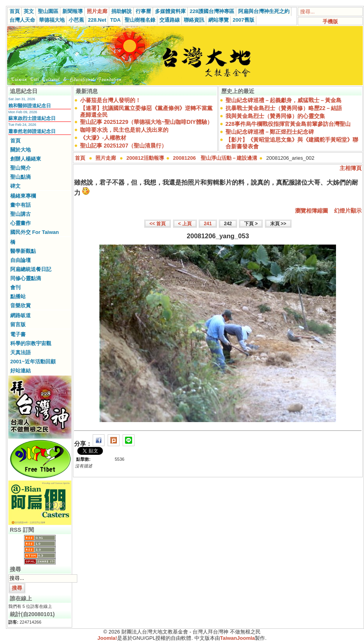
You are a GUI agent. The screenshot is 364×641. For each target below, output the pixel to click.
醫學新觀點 (23, 251)
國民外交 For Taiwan (35, 232)
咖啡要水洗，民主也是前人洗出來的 (124, 130)
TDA (115, 20)
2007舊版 (244, 20)
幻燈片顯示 (348, 211)
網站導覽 (218, 20)
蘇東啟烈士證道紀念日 (32, 118)
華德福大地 (52, 20)
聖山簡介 (21, 168)
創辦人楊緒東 (26, 159)
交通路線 (170, 20)
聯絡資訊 (194, 20)
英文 (29, 11)
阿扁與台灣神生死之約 (264, 11)
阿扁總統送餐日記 (31, 269)
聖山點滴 (21, 177)
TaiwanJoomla (238, 638)
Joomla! (107, 638)
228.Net (97, 20)
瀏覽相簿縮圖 (312, 211)
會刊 (15, 287)
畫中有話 (21, 205)
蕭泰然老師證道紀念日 (32, 131)
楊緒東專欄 (23, 196)
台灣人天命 (22, 20)
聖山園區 (48, 11)
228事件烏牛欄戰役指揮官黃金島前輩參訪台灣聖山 (288, 124)
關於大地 (21, 150)
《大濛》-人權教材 (103, 138)
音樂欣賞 (21, 306)
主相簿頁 (351, 168)
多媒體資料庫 (170, 11)
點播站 (18, 296)
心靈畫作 (21, 223)
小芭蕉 (76, 20)
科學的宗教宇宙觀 (31, 343)
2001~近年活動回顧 (33, 362)
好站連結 (21, 371)
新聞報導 (73, 11)
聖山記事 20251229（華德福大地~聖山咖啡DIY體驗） (146, 122)
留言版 (18, 324)
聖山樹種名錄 (140, 20)
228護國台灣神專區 (212, 11)
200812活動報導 (145, 158)
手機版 (330, 21)
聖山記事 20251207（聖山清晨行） (123, 146)
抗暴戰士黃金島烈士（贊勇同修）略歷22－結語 (284, 108)
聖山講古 (21, 214)
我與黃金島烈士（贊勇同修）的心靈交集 (275, 116)
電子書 (18, 334)
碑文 (15, 186)
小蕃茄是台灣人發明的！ (110, 100)
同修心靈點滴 (26, 278)
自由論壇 (21, 260)
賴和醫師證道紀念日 (30, 106)
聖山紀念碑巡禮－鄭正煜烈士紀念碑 (270, 132)
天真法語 (21, 352)
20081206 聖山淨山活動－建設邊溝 (215, 158)
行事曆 (143, 11)
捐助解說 (121, 11)
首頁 (15, 11)
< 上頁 (185, 224)
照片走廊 (97, 11)
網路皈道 (21, 315)
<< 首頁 (158, 224)
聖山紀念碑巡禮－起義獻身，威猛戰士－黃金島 (284, 100)
